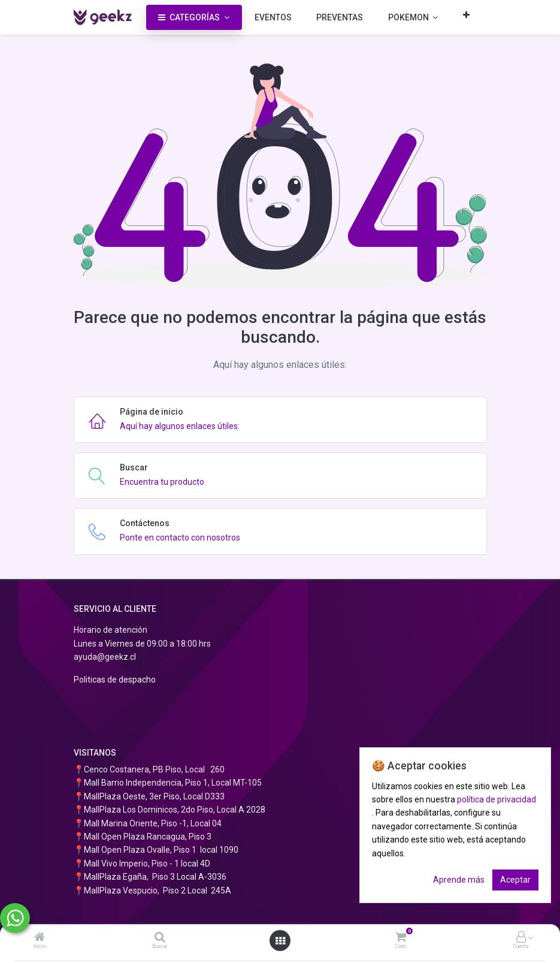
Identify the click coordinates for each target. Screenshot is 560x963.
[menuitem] (273, 17)
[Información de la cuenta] (521, 938)
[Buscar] (160, 938)
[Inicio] (40, 938)
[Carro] (401, 938)
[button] (466, 15)
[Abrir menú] (280, 941)
